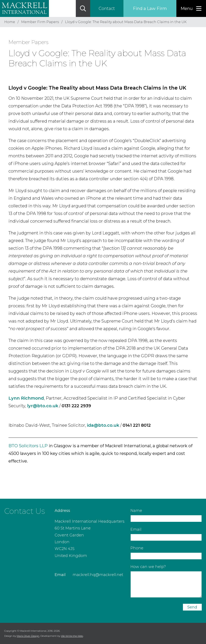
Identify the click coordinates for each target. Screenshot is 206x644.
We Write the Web (72, 636)
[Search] (83, 8)
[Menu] (191, 8)
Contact (107, 8)
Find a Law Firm (150, 8)
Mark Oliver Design (28, 636)
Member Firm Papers (40, 22)
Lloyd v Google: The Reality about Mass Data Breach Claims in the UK (126, 22)
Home (10, 22)
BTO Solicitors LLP (28, 446)
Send (192, 607)
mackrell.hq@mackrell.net (98, 575)
